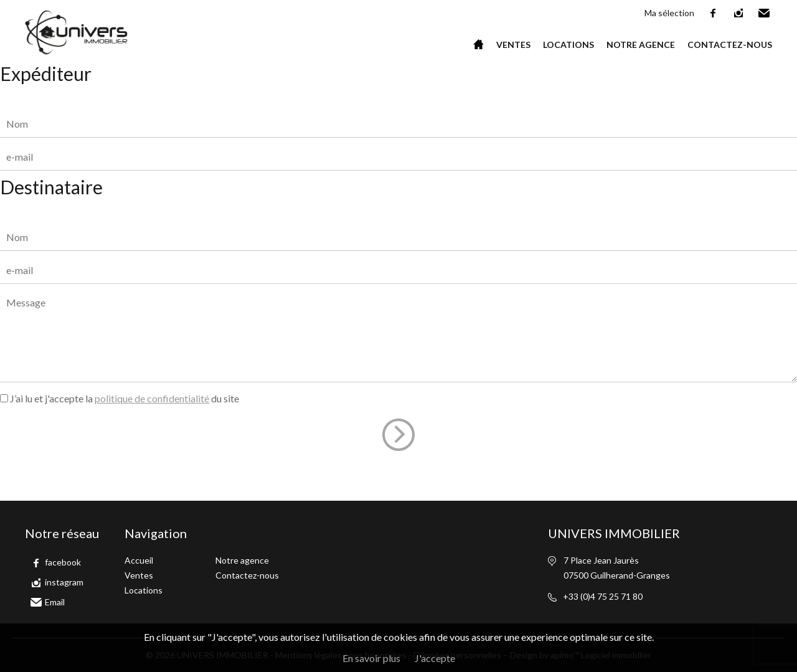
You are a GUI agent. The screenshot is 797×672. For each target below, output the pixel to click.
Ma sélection (669, 13)
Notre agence (641, 45)
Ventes (513, 45)
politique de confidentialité (152, 398)
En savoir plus (371, 658)
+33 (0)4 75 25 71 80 (603, 596)
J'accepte (435, 658)
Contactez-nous (730, 45)
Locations (568, 45)
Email (765, 13)
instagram (739, 13)
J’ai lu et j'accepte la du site (125, 398)
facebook (714, 13)
